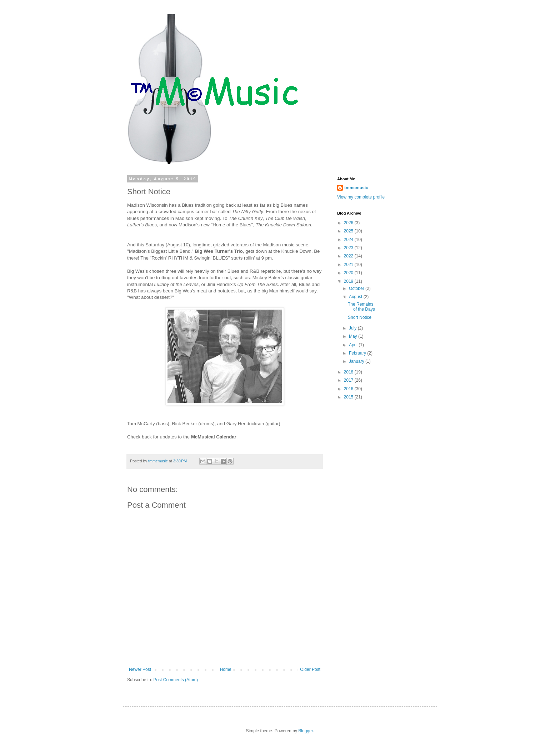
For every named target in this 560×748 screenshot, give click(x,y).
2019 (349, 281)
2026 (349, 223)
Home (226, 669)
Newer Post (140, 669)
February (358, 353)
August (356, 297)
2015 (349, 397)
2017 (349, 380)
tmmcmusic (356, 188)
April (354, 345)
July (353, 328)
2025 (349, 231)
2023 (349, 248)
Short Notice (360, 317)
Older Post (310, 669)
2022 (349, 256)
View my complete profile (361, 197)
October (357, 288)
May (354, 336)
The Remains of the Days (361, 307)
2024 (349, 240)
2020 (349, 273)
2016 (349, 389)
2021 (349, 265)
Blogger (306, 731)
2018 (349, 372)
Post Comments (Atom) (176, 680)
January (357, 361)
